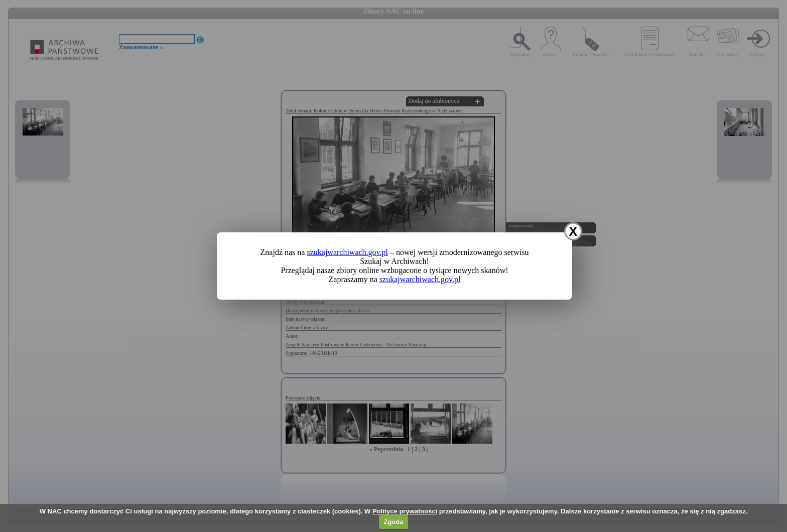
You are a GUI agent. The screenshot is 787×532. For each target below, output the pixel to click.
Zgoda (393, 522)
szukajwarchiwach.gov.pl (347, 252)
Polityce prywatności (405, 511)
